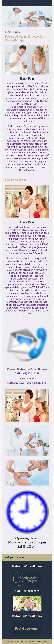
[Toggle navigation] (48, 3)
